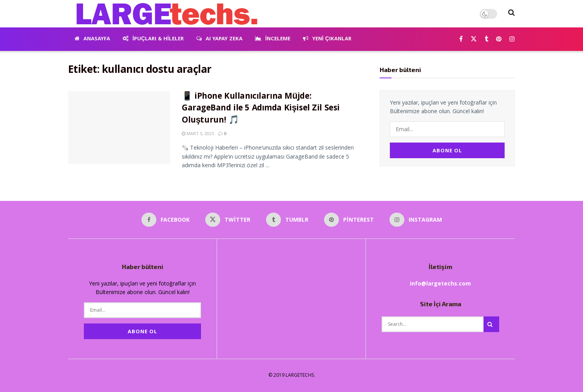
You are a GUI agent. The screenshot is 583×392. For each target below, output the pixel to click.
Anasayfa (92, 39)
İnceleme (273, 39)
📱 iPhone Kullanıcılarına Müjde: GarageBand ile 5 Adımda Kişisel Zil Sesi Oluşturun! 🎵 (261, 109)
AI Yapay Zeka (219, 39)
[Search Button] (511, 14)
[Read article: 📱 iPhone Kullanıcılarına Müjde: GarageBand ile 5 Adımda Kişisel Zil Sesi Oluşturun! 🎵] (119, 128)
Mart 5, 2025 (198, 133)
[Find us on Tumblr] (486, 39)
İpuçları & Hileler (153, 39)
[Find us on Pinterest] (499, 39)
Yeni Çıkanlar (327, 39)
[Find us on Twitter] (474, 39)
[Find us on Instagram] (512, 39)
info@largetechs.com (440, 283)
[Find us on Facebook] (461, 39)
